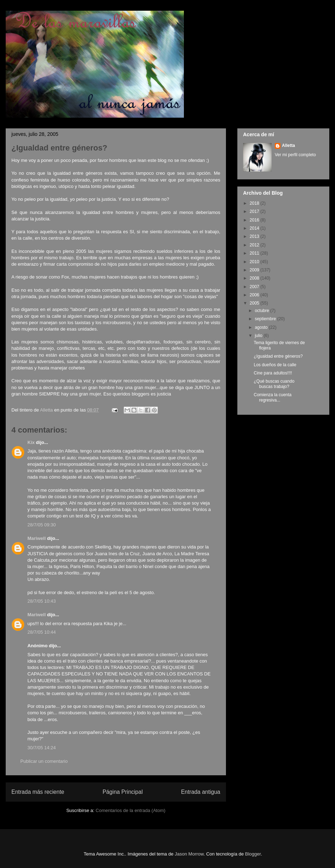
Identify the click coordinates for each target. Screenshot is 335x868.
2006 (255, 295)
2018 (255, 203)
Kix (31, 442)
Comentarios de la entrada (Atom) (130, 810)
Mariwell (37, 538)
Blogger (253, 854)
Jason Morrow (189, 854)
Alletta (288, 145)
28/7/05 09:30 (42, 525)
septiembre (266, 319)
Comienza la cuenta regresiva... (273, 397)
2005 (255, 303)
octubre (262, 311)
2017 (255, 211)
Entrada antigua (201, 792)
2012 (255, 245)
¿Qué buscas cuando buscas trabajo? (274, 384)
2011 (255, 253)
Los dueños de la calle (275, 365)
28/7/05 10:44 (42, 632)
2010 (255, 262)
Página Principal (123, 792)
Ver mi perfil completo (295, 155)
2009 (255, 270)
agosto (262, 327)
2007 (255, 287)
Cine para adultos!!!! (273, 373)
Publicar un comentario (44, 761)
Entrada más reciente (38, 792)
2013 (255, 236)
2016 (255, 220)
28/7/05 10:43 (42, 601)
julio (259, 336)
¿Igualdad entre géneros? (278, 356)
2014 (255, 228)
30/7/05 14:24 (42, 748)
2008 (255, 278)
